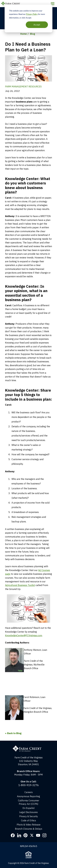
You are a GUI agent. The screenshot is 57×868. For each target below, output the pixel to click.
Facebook (13, 835)
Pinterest (25, 835)
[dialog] (29, 18)
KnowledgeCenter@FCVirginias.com (24, 635)
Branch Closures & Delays (29, 829)
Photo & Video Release (29, 825)
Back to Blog (14, 733)
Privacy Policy (32, 14)
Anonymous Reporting (29, 796)
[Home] (29, 742)
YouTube (38, 835)
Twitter (32, 835)
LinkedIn (19, 835)
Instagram (44, 835)
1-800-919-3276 (29, 785)
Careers (29, 792)
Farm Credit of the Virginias (11, 4)
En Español (29, 808)
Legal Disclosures (29, 812)
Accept (37, 25)
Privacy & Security (29, 816)
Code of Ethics (29, 820)
